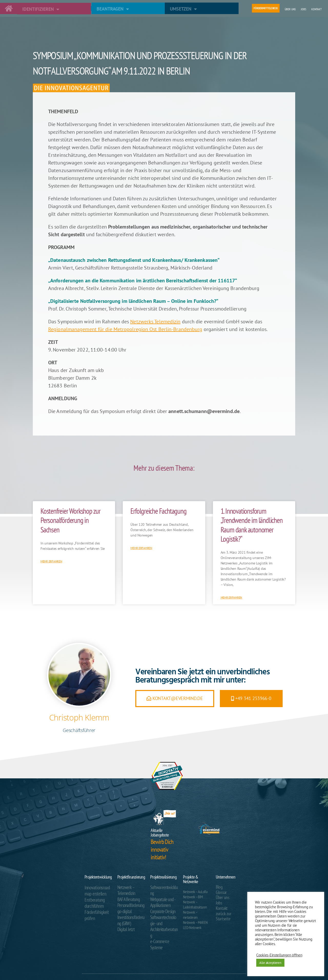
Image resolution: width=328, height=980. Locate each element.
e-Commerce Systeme (164, 923)
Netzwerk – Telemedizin (125, 890)
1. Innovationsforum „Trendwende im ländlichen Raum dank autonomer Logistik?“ (252, 525)
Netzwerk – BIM (193, 897)
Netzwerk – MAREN (195, 922)
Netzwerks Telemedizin (155, 322)
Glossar (221, 892)
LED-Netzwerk (192, 927)
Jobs (304, 9)
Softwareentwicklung (163, 887)
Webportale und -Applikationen (161, 895)
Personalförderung (129, 902)
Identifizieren (41, 9)
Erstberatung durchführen (93, 900)
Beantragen (113, 9)
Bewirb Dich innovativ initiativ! (162, 849)
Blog (219, 887)
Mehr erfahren (51, 561)
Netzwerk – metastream (190, 915)
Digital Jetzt (124, 923)
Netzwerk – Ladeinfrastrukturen (195, 904)
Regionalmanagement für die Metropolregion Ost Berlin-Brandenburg (125, 329)
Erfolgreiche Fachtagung (158, 511)
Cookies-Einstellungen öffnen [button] (279, 955)
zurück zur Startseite (229, 911)
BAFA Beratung (127, 897)
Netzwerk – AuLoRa (195, 892)
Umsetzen (183, 9)
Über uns (290, 9)
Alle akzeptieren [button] (270, 963)
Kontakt (316, 9)
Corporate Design (161, 902)
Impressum (225, 963)
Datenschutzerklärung (207, 963)
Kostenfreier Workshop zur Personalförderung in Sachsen (70, 520)
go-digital (123, 907)
